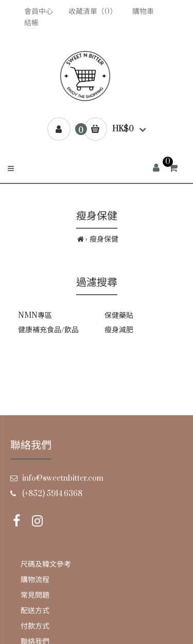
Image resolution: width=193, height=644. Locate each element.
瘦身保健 (104, 239)
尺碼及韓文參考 (46, 564)
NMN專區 (35, 316)
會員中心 (39, 12)
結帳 (31, 23)
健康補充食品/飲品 (48, 330)
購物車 (143, 12)
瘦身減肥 (119, 330)
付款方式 (35, 626)
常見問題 (35, 595)
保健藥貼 (119, 316)
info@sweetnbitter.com (63, 478)
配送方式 (35, 611)
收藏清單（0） (93, 12)
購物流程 (35, 580)
